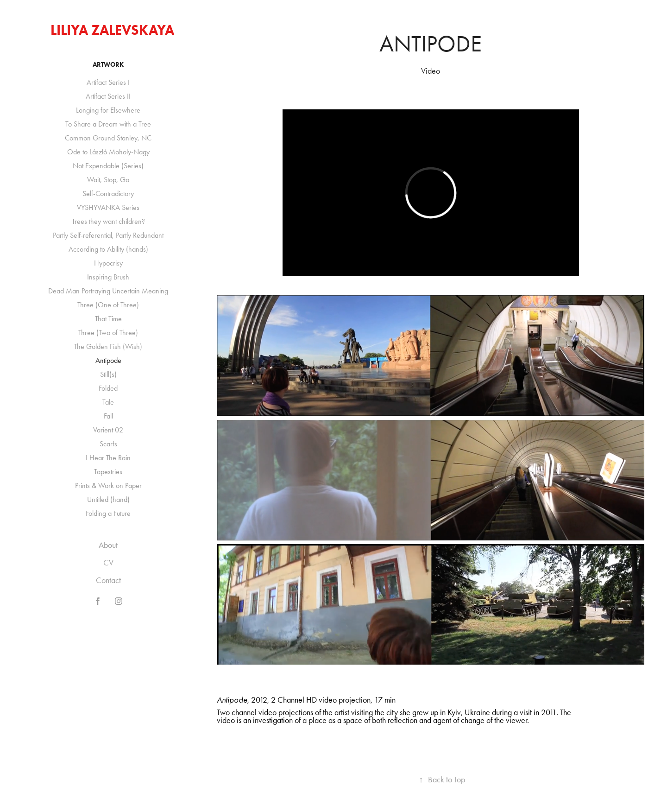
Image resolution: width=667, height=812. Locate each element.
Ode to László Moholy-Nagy (108, 152)
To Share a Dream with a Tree (108, 124)
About (108, 545)
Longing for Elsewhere (108, 110)
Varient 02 (108, 430)
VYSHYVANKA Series (108, 207)
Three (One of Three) (108, 305)
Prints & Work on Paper (108, 485)
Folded (108, 388)
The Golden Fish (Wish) (108, 346)
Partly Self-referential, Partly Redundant (108, 235)
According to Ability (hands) (108, 249)
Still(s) (108, 374)
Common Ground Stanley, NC (108, 138)
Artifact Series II (108, 96)
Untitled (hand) (108, 499)
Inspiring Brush (108, 277)
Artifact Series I (108, 82)
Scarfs (108, 444)
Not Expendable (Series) (108, 166)
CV (108, 563)
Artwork (108, 65)
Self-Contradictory (108, 193)
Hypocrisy (108, 263)
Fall (108, 416)
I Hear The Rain (108, 458)
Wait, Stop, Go (108, 180)
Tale (108, 402)
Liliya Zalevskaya (112, 30)
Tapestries (108, 472)
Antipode (108, 360)
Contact (108, 580)
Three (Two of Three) (108, 333)
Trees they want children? (108, 221)
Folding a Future (108, 513)
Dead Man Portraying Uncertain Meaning (108, 291)
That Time (108, 319)
